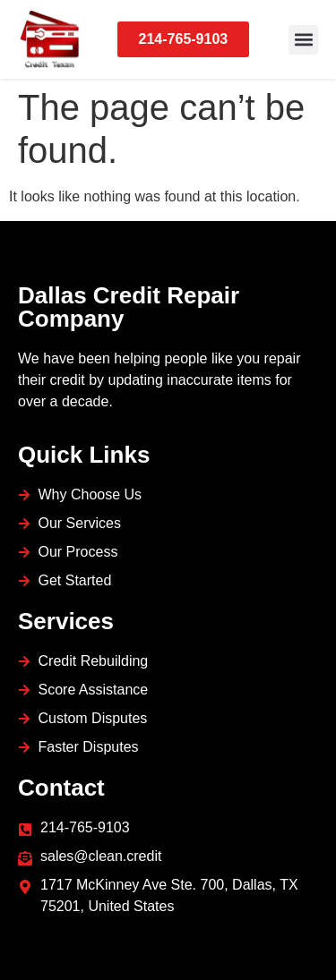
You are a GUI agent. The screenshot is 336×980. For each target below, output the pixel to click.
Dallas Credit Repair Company (129, 307)
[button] (303, 40)
